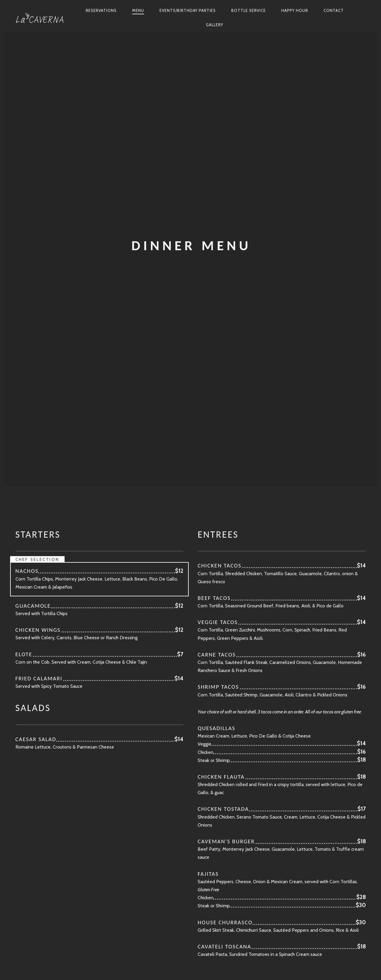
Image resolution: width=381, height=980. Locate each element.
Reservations (101, 10)
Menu (138, 10)
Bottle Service (249, 10)
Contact (334, 10)
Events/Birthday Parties (188, 10)
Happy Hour (295, 10)
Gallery (215, 25)
